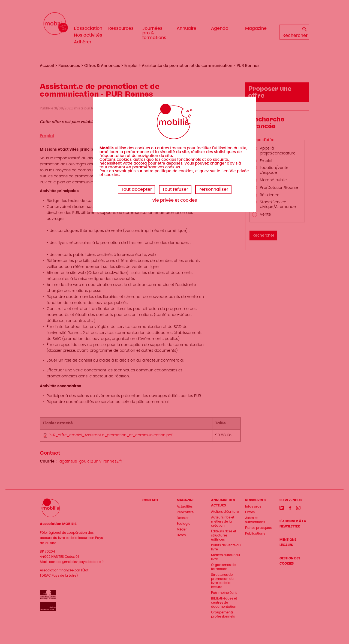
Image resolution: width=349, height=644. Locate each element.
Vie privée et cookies (175, 200)
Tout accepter (136, 189)
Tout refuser (175, 189)
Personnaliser (213, 189)
